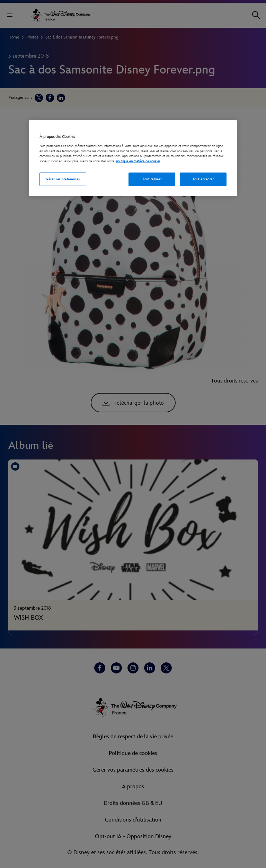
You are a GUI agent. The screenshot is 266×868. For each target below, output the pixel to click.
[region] (133, 158)
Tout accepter (203, 179)
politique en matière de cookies (138, 161)
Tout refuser (152, 179)
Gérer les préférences (63, 179)
